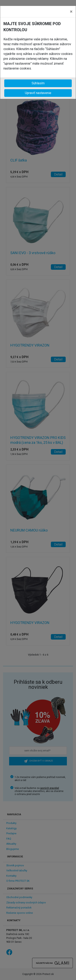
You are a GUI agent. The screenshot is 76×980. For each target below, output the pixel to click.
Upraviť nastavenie (38, 93)
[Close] (71, 12)
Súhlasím (38, 83)
